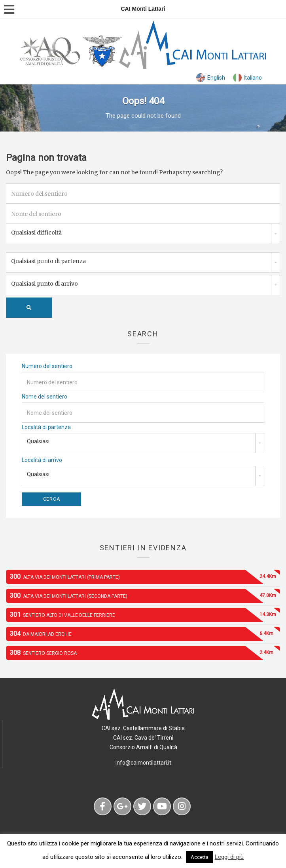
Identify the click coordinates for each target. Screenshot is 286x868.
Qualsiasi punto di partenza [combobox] (48, 261)
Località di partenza (46, 427)
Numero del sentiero (47, 366)
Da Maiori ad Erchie (145, 634)
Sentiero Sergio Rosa (145, 653)
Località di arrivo (42, 460)
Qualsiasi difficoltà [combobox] (36, 233)
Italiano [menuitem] (253, 78)
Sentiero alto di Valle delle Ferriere (145, 615)
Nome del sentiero (45, 397)
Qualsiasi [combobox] (38, 441)
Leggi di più (229, 857)
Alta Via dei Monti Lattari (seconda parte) (145, 596)
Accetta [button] (200, 857)
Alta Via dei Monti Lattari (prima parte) (145, 577)
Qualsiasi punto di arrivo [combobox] (45, 284)
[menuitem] (211, 78)
